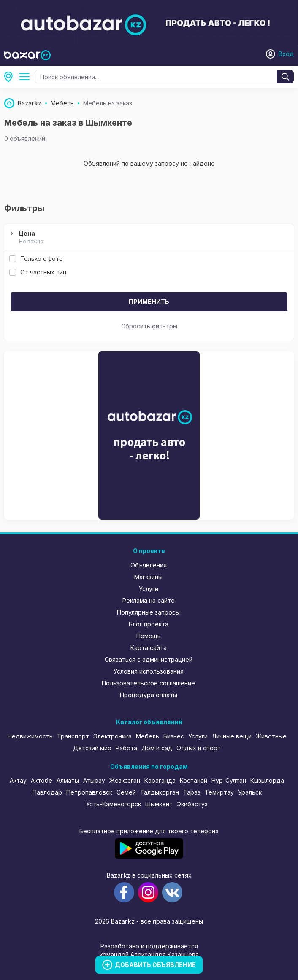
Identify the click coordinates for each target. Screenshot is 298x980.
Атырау (94, 780)
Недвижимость (30, 736)
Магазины (148, 577)
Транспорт (73, 736)
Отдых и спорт (199, 748)
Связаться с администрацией (149, 659)
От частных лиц (38, 272)
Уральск (250, 792)
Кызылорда (267, 780)
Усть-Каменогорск (114, 804)
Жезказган (125, 780)
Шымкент (11, 77)
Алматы (68, 780)
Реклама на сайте (149, 600)
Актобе (42, 780)
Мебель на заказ (26, 77)
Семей (126, 792)
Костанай (194, 780)
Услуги (149, 589)
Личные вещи (232, 736)
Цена (148, 238)
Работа (126, 748)
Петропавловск (89, 792)
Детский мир (92, 748)
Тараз (192, 792)
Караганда (160, 780)
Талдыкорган (160, 792)
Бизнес (174, 736)
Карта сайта (149, 648)
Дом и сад (157, 748)
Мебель (148, 736)
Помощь (149, 636)
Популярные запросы (148, 612)
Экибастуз (192, 804)
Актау (18, 780)
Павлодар (47, 792)
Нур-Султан (229, 780)
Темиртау (219, 792)
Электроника (112, 736)
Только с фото (36, 259)
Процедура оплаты (149, 695)
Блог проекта (149, 624)
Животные (271, 736)
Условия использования (149, 671)
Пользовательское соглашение (148, 683)
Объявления (149, 565)
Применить (149, 302)
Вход (286, 54)
